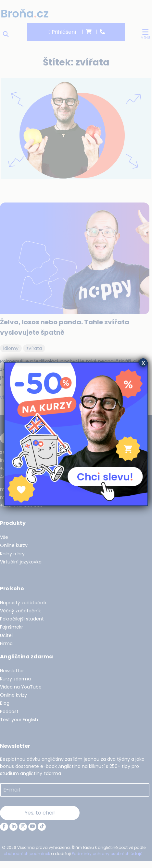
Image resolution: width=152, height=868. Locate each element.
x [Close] (143, 363)
